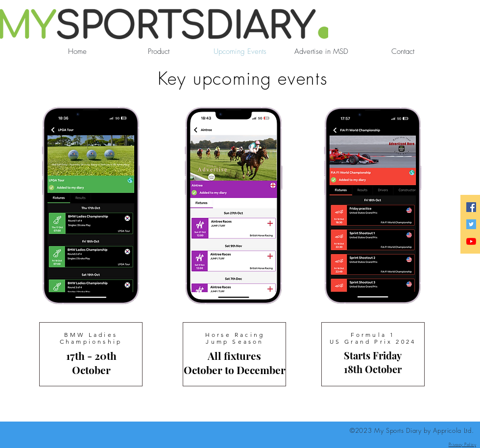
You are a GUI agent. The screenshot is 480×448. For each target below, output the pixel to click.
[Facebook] (471, 207)
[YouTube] (471, 241)
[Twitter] (471, 224)
